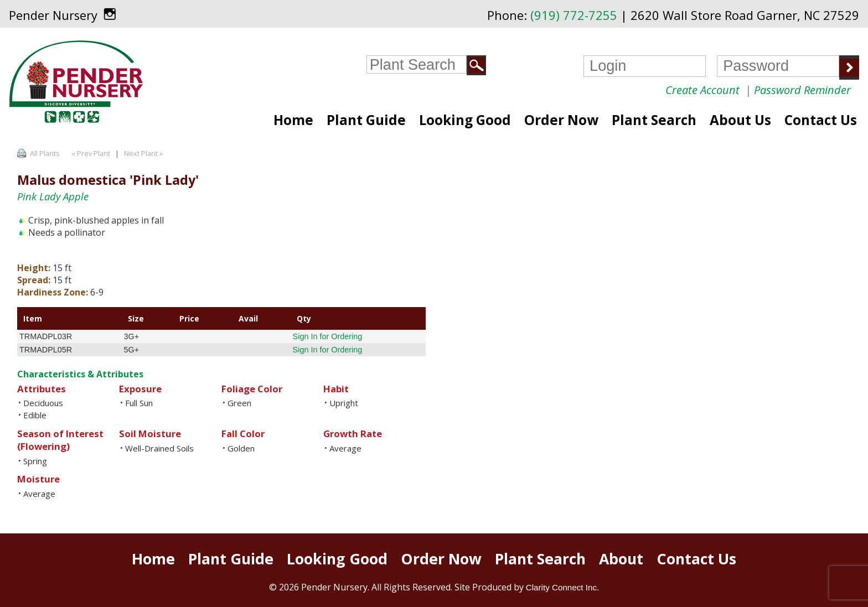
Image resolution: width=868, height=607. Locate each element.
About (621, 559)
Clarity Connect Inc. (563, 587)
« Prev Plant (90, 153)
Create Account (702, 90)
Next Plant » (144, 153)
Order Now (561, 120)
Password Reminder (802, 90)
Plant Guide (366, 120)
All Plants (45, 153)
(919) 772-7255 (574, 15)
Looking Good (465, 120)
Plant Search (654, 120)
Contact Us (821, 120)
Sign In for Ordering (328, 336)
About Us (740, 120)
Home (293, 120)
